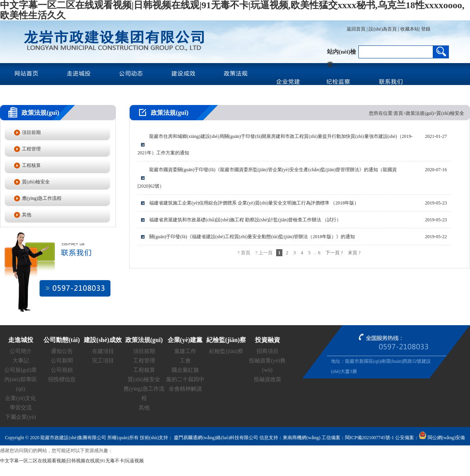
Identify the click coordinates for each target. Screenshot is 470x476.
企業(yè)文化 (21, 398)
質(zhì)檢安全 (36, 182)
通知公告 (62, 351)
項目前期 (31, 132)
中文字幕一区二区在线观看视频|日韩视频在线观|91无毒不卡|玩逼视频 (72, 461)
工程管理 (31, 149)
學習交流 (21, 408)
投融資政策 (268, 379)
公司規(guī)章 (21, 370)
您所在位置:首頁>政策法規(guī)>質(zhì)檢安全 (417, 113)
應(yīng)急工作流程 (42, 198)
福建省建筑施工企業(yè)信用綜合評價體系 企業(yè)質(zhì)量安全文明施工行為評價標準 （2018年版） (254, 203)
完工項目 (103, 361)
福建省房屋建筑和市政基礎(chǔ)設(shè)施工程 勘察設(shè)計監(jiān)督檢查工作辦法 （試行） (245, 220)
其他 (27, 215)
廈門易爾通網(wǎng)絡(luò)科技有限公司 (215, 438)
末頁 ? (354, 253)
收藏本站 (410, 29)
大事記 (21, 361)
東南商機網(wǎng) (302, 438)
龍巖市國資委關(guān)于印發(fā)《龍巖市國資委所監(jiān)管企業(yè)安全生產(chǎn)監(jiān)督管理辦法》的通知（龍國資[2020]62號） (267, 178)
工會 (185, 361)
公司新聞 (62, 361)
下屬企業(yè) (21, 417)
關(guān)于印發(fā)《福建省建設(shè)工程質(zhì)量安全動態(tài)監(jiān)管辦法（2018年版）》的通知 (252, 237)
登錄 (425, 29)
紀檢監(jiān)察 (226, 351)
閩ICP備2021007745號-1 (370, 438)
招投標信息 (62, 379)
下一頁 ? (334, 253)
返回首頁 (356, 29)
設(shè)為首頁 (383, 29)
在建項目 (103, 351)
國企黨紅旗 (185, 370)
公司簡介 (21, 351)
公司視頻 (62, 370)
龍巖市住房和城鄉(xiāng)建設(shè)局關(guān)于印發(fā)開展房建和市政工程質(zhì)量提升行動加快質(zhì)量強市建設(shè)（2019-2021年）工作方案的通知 (275, 145)
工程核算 (31, 165)
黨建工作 (185, 351)
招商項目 (268, 351)
